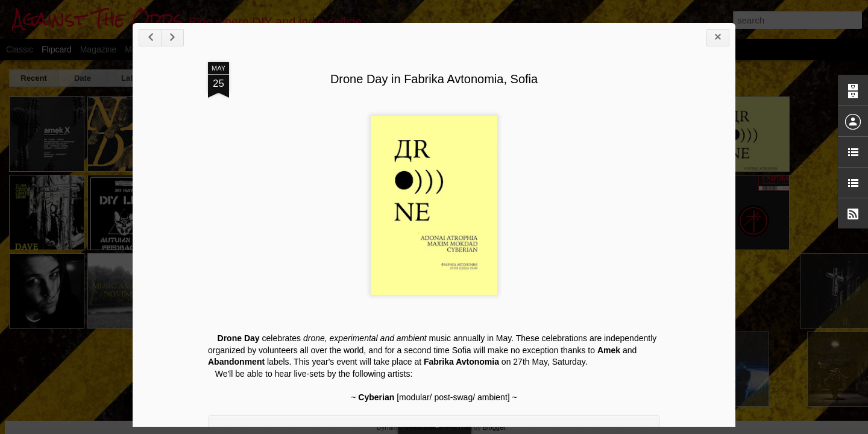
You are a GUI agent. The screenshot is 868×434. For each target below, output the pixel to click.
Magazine (99, 49)
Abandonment (236, 362)
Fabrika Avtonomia (461, 362)
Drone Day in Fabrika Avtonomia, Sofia (434, 79)
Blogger (494, 427)
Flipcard (57, 49)
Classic (20, 49)
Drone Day (239, 338)
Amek (609, 350)
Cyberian (376, 397)
